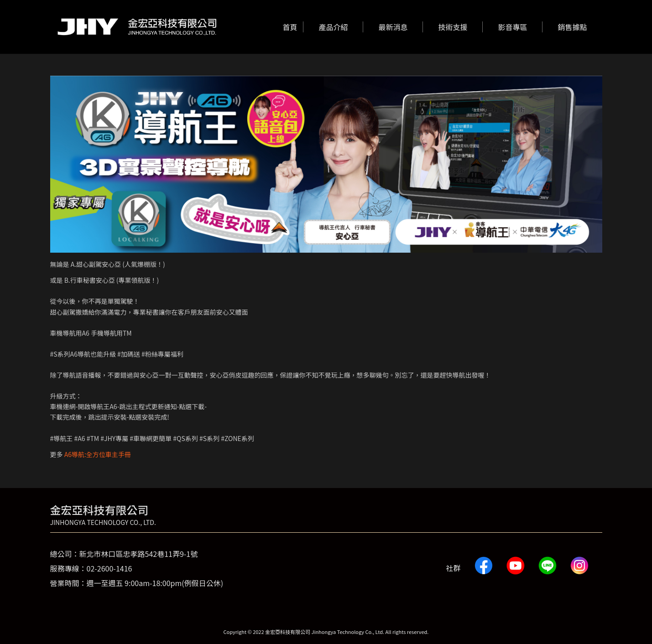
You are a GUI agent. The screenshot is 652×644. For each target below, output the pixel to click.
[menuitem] (290, 27)
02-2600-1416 (110, 568)
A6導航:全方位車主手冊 (98, 454)
